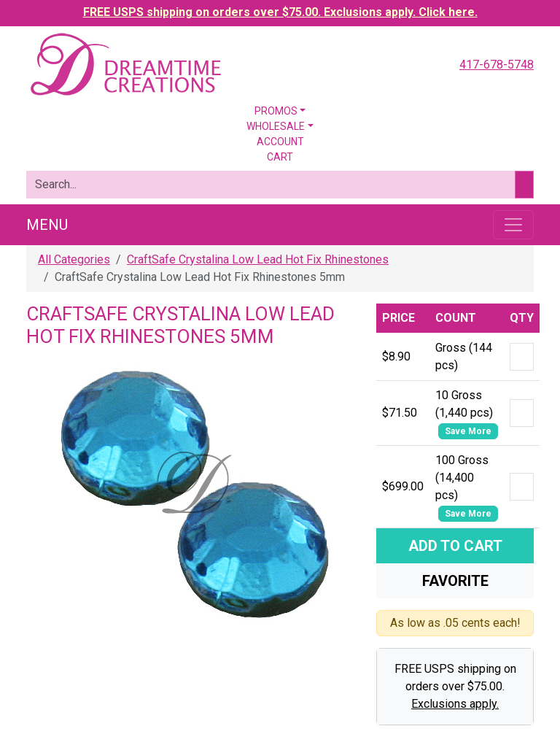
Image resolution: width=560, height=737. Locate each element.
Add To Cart (455, 546)
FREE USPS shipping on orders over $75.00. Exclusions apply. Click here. (280, 12)
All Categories (74, 259)
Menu (47, 225)
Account (280, 142)
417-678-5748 (497, 65)
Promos (276, 111)
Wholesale (276, 126)
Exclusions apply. (455, 704)
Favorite (455, 581)
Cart (280, 157)
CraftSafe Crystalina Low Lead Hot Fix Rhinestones (258, 259)
